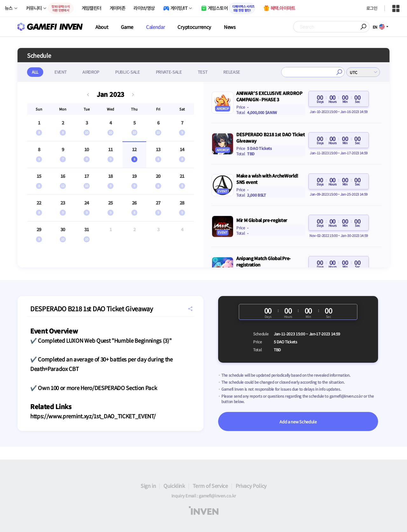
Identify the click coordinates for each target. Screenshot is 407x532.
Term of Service (210, 486)
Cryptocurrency (194, 27)
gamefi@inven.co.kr (346, 396)
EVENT (60, 72)
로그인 (372, 8)
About (102, 27)
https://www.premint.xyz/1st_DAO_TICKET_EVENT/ (93, 416)
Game (127, 27)
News (230, 27)
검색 (339, 72)
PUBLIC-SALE (127, 72)
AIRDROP (91, 72)
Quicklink (174, 486)
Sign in (148, 486)
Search (364, 27)
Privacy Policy (251, 486)
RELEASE (232, 72)
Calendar (155, 27)
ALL (35, 72)
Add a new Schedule (298, 422)
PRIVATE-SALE (169, 72)
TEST (203, 72)
